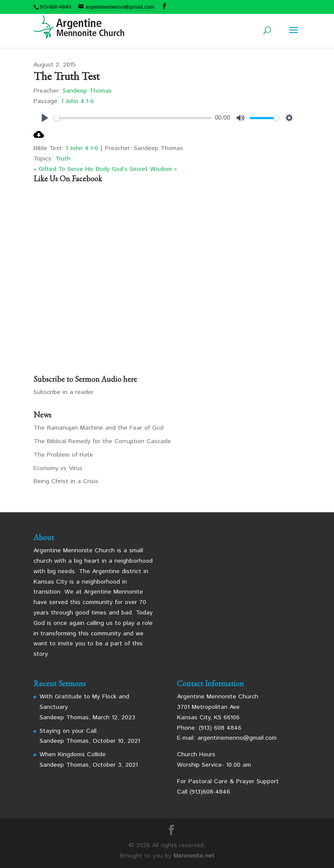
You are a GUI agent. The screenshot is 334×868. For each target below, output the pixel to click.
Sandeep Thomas (87, 91)
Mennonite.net (194, 856)
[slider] (133, 118)
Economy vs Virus (58, 468)
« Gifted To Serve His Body (72, 169)
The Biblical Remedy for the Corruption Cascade (102, 441)
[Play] (45, 118)
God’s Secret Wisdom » (144, 169)
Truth (63, 159)
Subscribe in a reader (63, 392)
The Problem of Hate (63, 455)
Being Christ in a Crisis (66, 481)
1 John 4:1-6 (78, 101)
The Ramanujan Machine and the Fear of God (99, 428)
